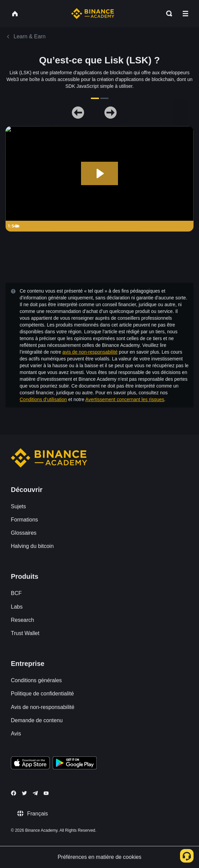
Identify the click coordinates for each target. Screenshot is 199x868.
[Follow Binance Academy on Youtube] (46, 793)
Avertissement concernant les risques (125, 399)
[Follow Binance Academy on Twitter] (24, 793)
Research (22, 620)
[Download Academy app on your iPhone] (30, 764)
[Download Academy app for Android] (75, 764)
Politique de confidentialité (42, 694)
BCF (16, 593)
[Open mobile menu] (185, 14)
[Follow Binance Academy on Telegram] (35, 793)
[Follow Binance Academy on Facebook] (14, 793)
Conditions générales (36, 680)
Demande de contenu (37, 720)
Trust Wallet (25, 633)
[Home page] (93, 14)
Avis (16, 734)
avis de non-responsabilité (90, 352)
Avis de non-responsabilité (43, 707)
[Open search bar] (167, 14)
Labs (17, 607)
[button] (185, 14)
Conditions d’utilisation (43, 399)
